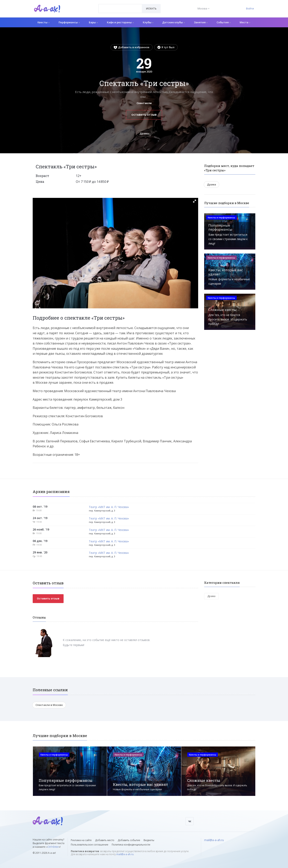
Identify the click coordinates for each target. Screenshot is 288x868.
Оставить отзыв (144, 115)
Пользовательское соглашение (90, 845)
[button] (195, 201)
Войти (250, 8)
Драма (144, 133)
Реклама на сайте (81, 840)
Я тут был (166, 47)
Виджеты (149, 840)
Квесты (44, 22)
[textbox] (120, 6)
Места (245, 22)
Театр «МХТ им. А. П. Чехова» (109, 507)
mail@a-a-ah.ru (125, 854)
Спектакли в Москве (49, 705)
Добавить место (105, 840)
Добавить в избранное (132, 47)
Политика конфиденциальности (131, 845)
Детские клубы (174, 22)
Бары (93, 22)
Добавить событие (129, 840)
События (224, 22)
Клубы (148, 22)
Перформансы (69, 22)
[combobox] (120, 9)
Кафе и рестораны (120, 22)
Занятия (201, 22)
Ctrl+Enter (53, 847)
